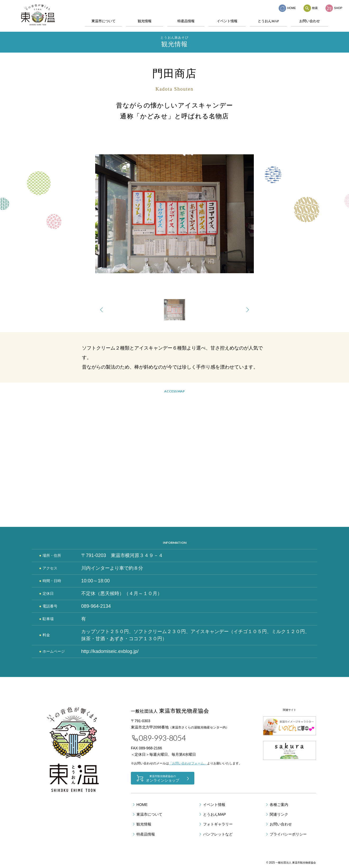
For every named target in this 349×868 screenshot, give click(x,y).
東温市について (104, 21)
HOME (287, 8)
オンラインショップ (163, 778)
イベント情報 (227, 21)
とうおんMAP (268, 21)
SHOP (334, 8)
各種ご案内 (279, 805)
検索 (311, 8)
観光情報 (145, 21)
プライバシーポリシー (288, 834)
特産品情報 (186, 21)
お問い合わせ (310, 21)
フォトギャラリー (218, 824)
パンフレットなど (218, 834)
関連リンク (279, 814)
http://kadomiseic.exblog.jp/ (110, 651)
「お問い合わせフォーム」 (188, 763)
